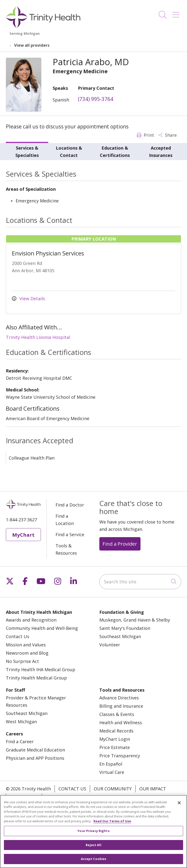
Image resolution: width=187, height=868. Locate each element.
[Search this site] (140, 582)
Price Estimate (115, 747)
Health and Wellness (121, 723)
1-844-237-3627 (21, 520)
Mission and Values (26, 645)
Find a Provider (120, 544)
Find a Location (65, 520)
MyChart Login (115, 739)
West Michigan (21, 722)
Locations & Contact (69, 152)
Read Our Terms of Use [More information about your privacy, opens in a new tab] (112, 826)
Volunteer (110, 645)
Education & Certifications (115, 152)
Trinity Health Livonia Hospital (38, 337)
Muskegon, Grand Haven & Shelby (135, 620)
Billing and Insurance (121, 706)
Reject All (93, 850)
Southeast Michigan (120, 636)
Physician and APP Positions (35, 758)
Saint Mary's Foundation (125, 628)
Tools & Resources (66, 549)
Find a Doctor (70, 505)
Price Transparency (120, 756)
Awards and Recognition (31, 620)
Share (168, 135)
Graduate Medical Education (35, 750)
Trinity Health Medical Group (36, 678)
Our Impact (153, 789)
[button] (177, 13)
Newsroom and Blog (27, 653)
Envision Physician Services (48, 253)
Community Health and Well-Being (42, 628)
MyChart (23, 535)
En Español (111, 764)
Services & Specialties (27, 152)
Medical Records (116, 731)
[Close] (179, 808)
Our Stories (24, 797)
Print (145, 135)
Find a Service (70, 534)
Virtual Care (112, 772)
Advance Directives (119, 698)
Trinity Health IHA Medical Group (41, 669)
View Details (28, 298)
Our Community (113, 789)
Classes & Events (117, 714)
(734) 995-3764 (96, 99)
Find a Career (20, 741)
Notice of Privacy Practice (77, 797)
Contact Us (18, 636)
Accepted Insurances (161, 152)
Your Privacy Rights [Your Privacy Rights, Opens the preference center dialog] (93, 836)
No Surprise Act (22, 661)
